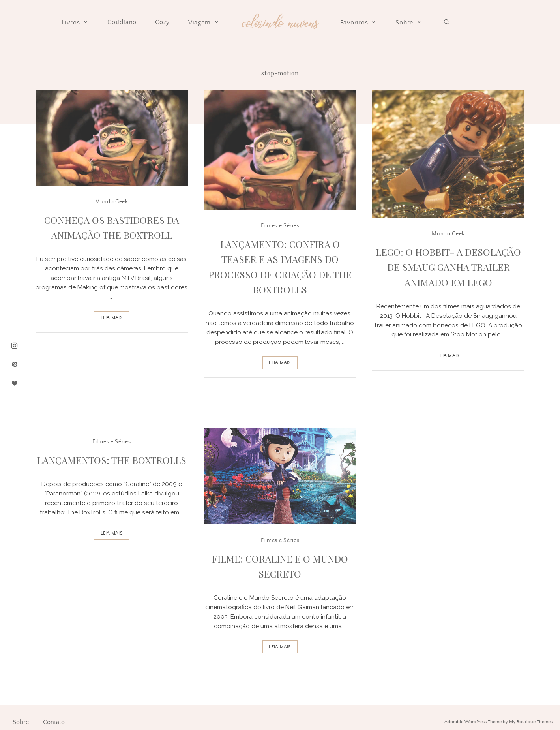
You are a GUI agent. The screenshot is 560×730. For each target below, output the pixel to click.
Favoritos (359, 23)
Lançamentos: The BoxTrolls (112, 460)
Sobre (409, 23)
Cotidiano (122, 22)
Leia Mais (112, 318)
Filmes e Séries (280, 226)
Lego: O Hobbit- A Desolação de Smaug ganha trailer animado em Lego (448, 267)
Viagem (204, 23)
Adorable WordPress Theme (473, 722)
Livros (75, 23)
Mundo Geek (112, 202)
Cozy (162, 22)
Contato (54, 722)
